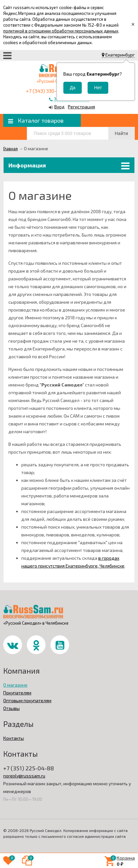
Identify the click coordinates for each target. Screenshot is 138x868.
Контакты (14, 738)
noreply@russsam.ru (24, 776)
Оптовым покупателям (27, 700)
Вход (59, 107)
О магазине (15, 685)
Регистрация (81, 107)
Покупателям (17, 693)
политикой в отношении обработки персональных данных (61, 31)
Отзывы (11, 708)
